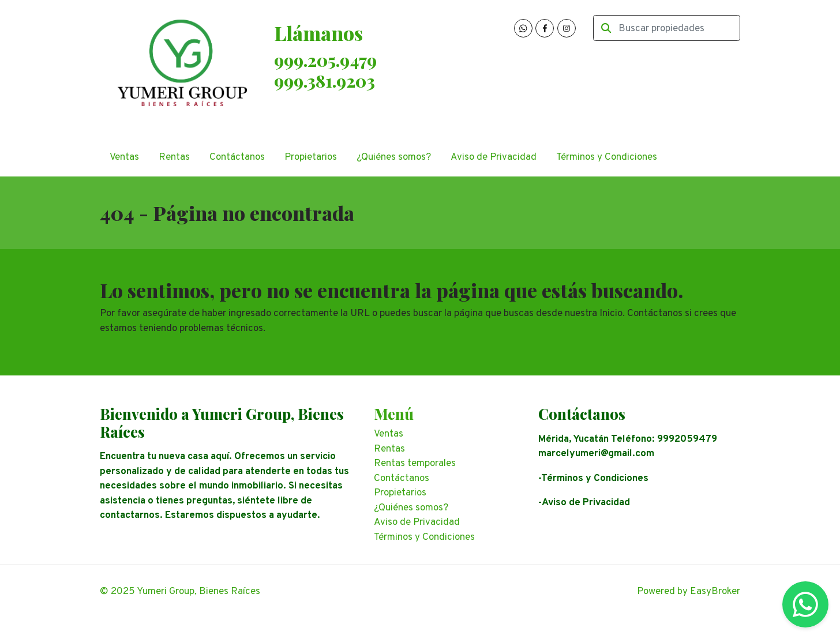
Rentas (174, 157)
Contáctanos (237, 157)
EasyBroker (715, 592)
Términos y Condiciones (607, 157)
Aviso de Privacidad (494, 157)
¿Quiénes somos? (394, 157)
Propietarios (311, 157)
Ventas (124, 157)
